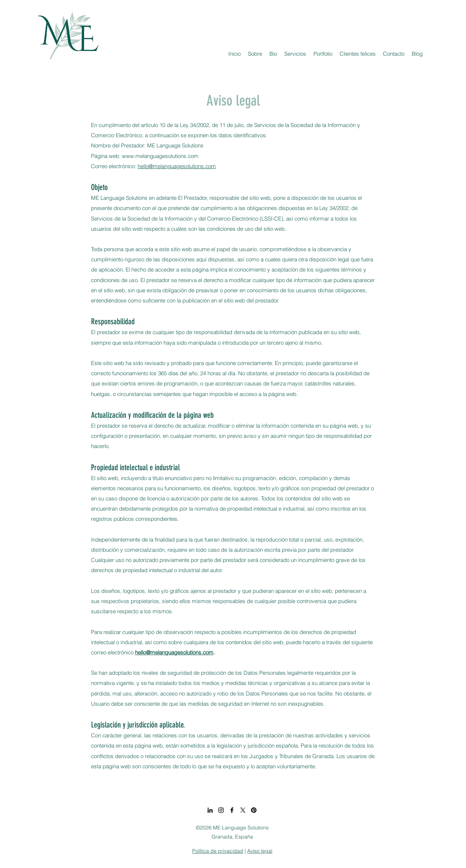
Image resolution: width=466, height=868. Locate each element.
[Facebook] (232, 810)
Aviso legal (260, 851)
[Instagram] (221, 810)
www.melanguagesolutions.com (160, 156)
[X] (243, 810)
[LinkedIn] (210, 810)
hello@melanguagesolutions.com (177, 166)
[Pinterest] (254, 810)
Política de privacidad (218, 851)
